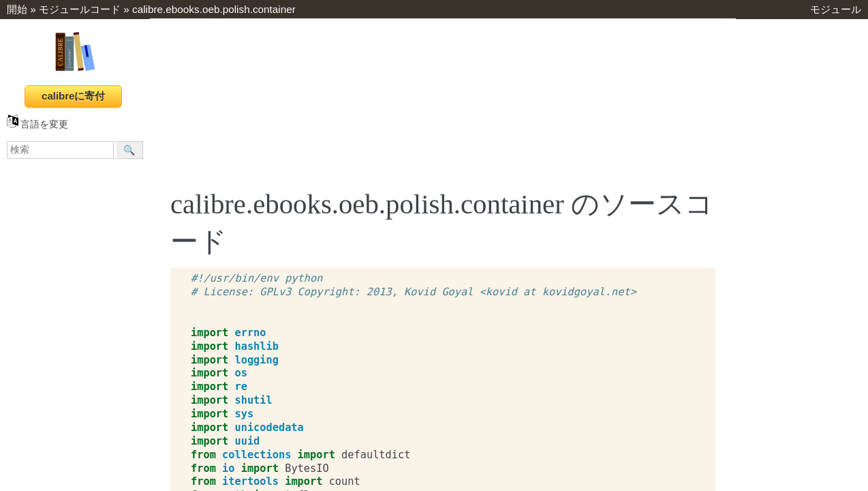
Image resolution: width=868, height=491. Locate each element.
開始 (17, 9)
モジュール (836, 9)
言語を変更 (37, 124)
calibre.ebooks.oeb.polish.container (214, 9)
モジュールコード (80, 9)
